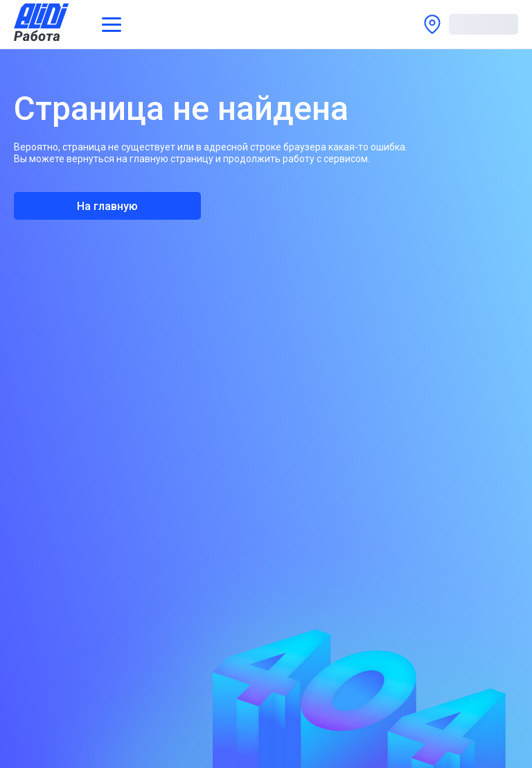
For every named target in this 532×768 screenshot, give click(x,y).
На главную (107, 206)
